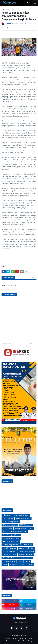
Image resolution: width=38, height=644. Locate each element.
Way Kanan (14, 565)
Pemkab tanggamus (26, 555)
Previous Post (7, 343)
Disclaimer (10, 641)
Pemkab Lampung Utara (11, 545)
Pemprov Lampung (9, 561)
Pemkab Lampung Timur (11, 542)
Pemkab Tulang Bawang (26, 551)
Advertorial (7, 515)
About (14, 638)
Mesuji (5, 532)
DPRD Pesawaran (26, 525)
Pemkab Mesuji (27, 545)
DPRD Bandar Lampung (21, 515)
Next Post (32, 343)
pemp (31, 565)
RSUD (20, 561)
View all (34, 278)
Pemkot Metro (27, 558)
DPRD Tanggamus (21, 528)
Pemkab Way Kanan (9, 555)
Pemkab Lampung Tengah (11, 538)
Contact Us (22, 638)
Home (3, 9)
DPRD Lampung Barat (23, 518)
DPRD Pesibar (7, 528)
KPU (31, 528)
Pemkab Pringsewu (9, 551)
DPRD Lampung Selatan (11, 522)
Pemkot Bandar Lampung (11, 558)
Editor (30, 638)
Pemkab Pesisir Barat (26, 548)
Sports (28, 561)
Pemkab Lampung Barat (19, 532)
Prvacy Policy (28, 641)
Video (5, 565)
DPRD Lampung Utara (10, 525)
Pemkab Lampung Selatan (11, 535)
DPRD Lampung (8, 518)
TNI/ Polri (10, 9)
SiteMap (18, 641)
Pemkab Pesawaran (9, 548)
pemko (23, 565)
